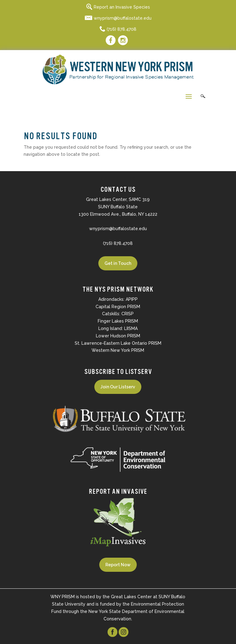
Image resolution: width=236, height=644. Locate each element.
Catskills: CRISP (118, 314)
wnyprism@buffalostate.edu (118, 18)
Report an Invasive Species (118, 7)
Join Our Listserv (118, 387)
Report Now (118, 565)
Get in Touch (118, 263)
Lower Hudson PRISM (118, 336)
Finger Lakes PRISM (118, 321)
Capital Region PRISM (118, 307)
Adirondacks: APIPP (118, 299)
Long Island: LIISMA (118, 328)
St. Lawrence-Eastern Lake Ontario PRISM (118, 343)
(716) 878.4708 (118, 29)
